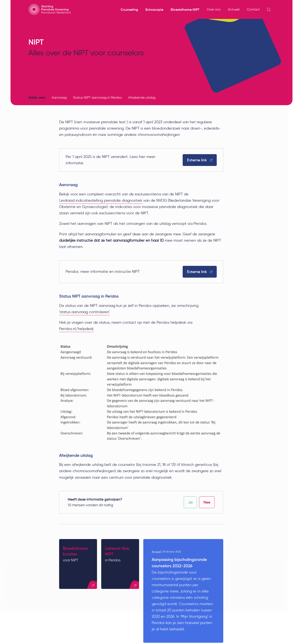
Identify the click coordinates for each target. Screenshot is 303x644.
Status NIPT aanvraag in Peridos (97, 97)
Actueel (234, 9)
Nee (207, 502)
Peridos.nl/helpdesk (76, 329)
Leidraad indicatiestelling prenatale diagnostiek (101, 200)
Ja (190, 502)
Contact (253, 9)
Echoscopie (154, 9)
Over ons (214, 9)
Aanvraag (59, 97)
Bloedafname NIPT (185, 9)
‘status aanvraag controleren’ (84, 312)
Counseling (129, 9)
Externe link (200, 160)
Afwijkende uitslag (142, 97)
